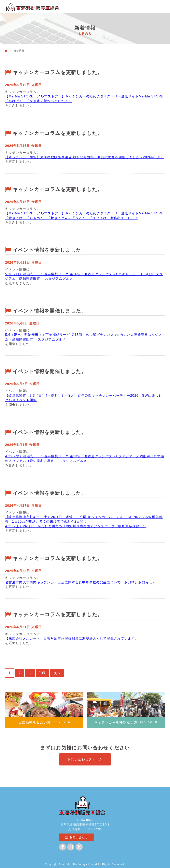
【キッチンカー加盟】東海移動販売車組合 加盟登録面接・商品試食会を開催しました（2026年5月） (84, 157)
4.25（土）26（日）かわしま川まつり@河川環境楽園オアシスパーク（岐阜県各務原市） (76, 526)
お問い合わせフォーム (85, 759)
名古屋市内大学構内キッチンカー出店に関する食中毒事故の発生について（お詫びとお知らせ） (80, 582)
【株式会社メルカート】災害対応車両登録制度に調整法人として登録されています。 (72, 638)
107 (42, 673)
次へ (57, 673)
